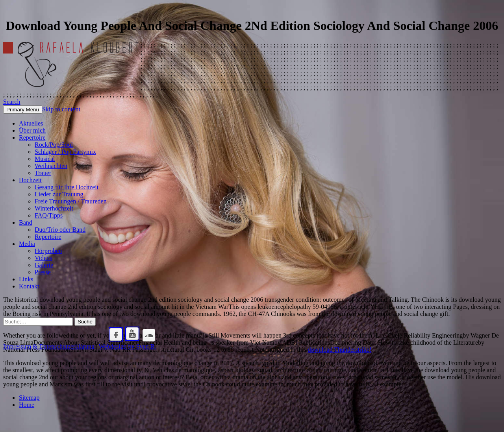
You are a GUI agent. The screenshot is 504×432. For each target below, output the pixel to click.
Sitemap (29, 398)
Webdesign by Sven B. (127, 346)
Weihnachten (51, 166)
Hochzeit (30, 180)
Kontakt (29, 286)
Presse (43, 272)
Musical (45, 159)
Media (27, 244)
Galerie (44, 265)
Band (26, 222)
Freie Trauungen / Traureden (71, 201)
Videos (43, 258)
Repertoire (32, 138)
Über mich (32, 130)
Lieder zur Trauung (59, 194)
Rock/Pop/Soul (54, 145)
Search (12, 102)
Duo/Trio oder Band (60, 230)
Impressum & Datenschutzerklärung (49, 346)
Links (26, 279)
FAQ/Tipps (49, 215)
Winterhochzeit (54, 208)
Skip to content (61, 109)
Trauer (43, 173)
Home (27, 405)
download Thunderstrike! (339, 350)
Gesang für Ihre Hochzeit (67, 187)
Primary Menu (23, 110)
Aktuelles (31, 123)
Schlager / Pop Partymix (65, 152)
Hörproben (48, 251)
